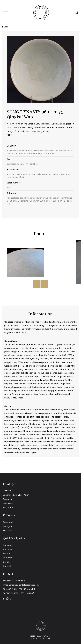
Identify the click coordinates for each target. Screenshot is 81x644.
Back (5, 27)
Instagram (8, 526)
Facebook (8, 522)
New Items (8, 503)
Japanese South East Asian (16, 495)
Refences (8, 558)
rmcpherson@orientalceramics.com (21, 585)
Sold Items (8, 508)
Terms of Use (45, 638)
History (6, 554)
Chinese (7, 491)
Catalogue (8, 545)
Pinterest (7, 531)
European (8, 499)
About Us (7, 549)
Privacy (34, 638)
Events (6, 562)
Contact (7, 566)
